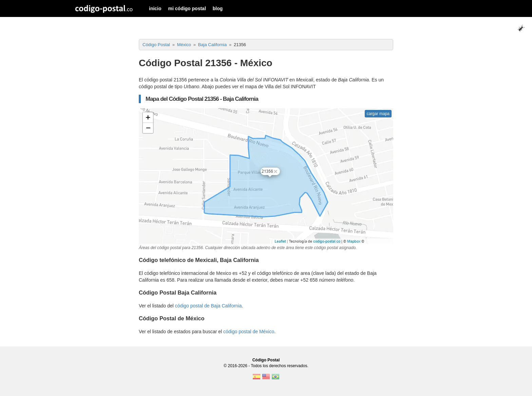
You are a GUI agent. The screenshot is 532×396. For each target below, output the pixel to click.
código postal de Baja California (208, 306)
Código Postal (266, 360)
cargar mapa (378, 114)
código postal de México (249, 332)
